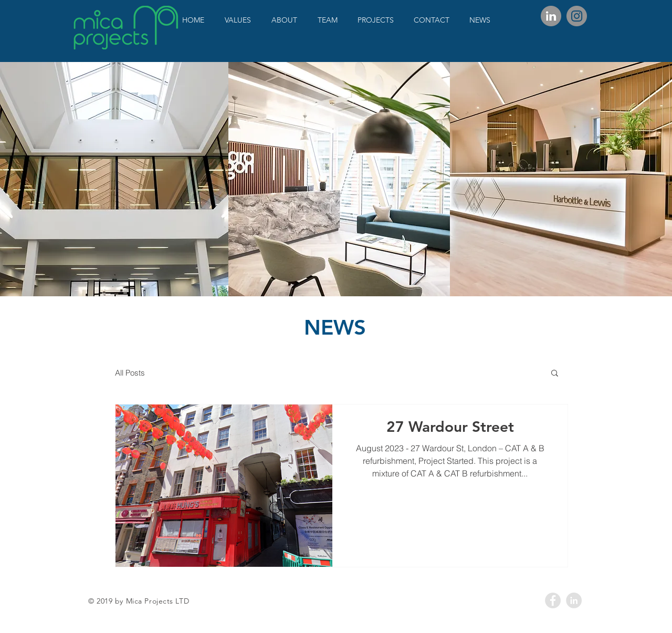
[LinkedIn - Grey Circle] (574, 600)
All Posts (130, 373)
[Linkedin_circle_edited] (551, 16)
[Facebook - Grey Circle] (553, 600)
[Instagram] (577, 16)
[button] (555, 374)
